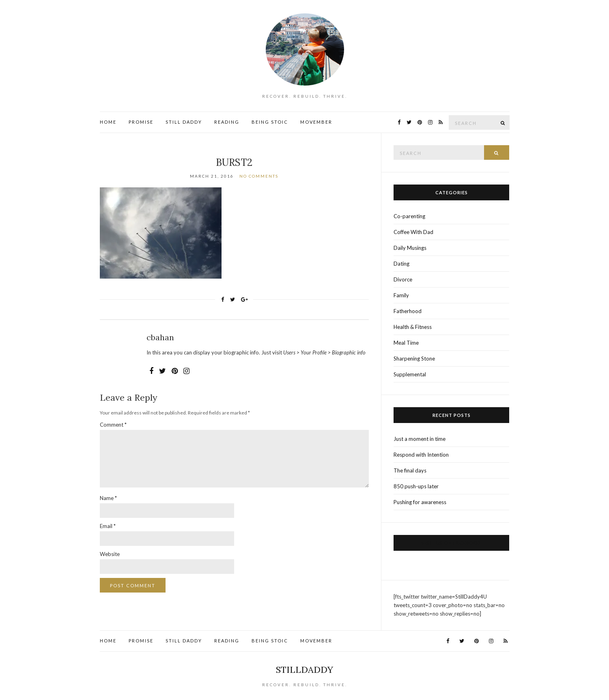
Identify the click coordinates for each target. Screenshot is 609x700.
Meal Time (406, 343)
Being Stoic (270, 122)
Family (401, 295)
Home (108, 122)
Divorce (403, 279)
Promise (141, 122)
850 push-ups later (416, 486)
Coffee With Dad (413, 232)
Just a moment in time (420, 439)
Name (108, 498)
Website (110, 554)
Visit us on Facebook (451, 543)
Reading (227, 122)
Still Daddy (184, 122)
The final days (410, 470)
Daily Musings (410, 248)
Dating (401, 264)
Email (108, 526)
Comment (113, 425)
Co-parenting (409, 216)
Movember (316, 122)
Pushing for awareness (420, 502)
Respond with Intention (421, 455)
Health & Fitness (413, 327)
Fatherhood (408, 311)
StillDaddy (304, 670)
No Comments (259, 176)
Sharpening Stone (414, 359)
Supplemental (410, 374)
